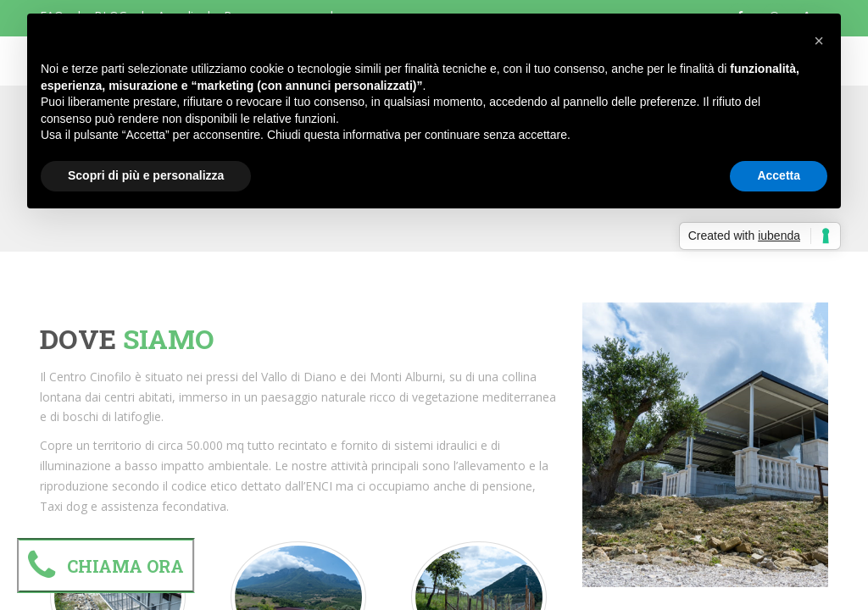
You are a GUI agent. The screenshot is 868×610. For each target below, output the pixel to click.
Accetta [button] (779, 175)
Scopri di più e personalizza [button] (146, 175)
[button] (819, 41)
